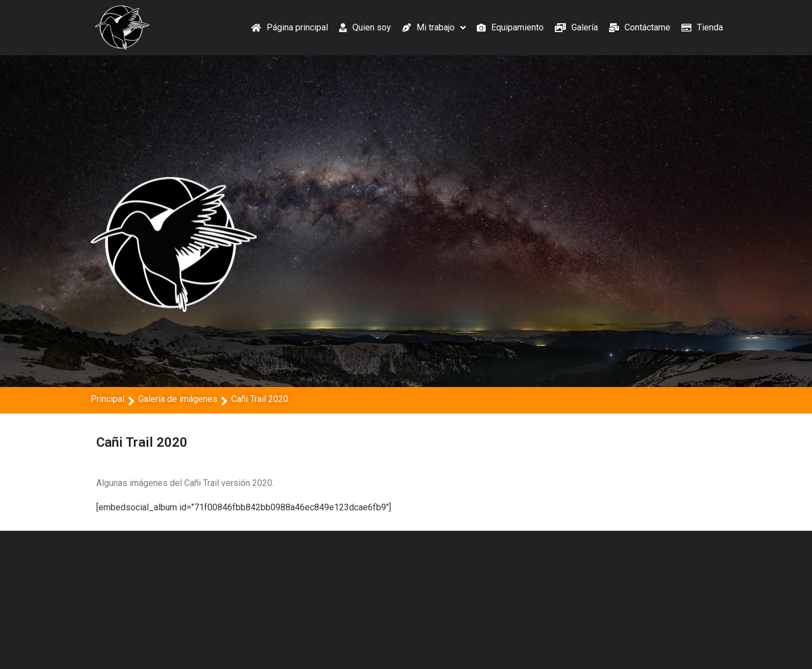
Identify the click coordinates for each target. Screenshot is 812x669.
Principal (108, 399)
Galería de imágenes (178, 399)
